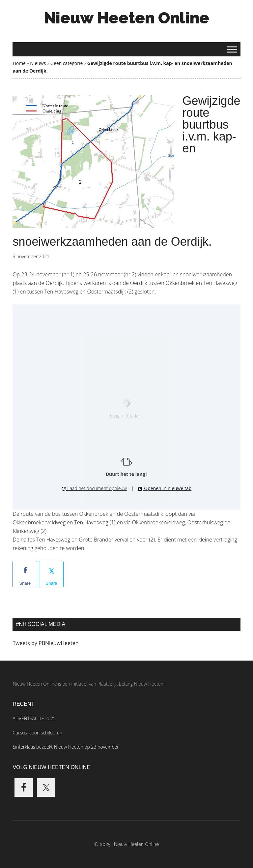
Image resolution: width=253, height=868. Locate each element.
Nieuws (38, 63)
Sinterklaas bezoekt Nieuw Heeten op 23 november (66, 747)
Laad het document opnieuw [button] (94, 488)
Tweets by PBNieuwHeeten (45, 643)
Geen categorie (67, 63)
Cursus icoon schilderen (37, 733)
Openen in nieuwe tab (165, 488)
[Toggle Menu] (232, 49)
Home (19, 63)
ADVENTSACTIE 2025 (34, 718)
